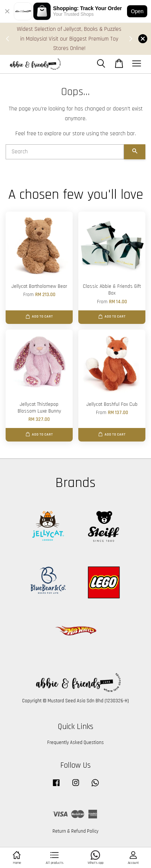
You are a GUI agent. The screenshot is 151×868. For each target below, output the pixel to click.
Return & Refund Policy (75, 831)
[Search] (65, 152)
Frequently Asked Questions (75, 742)
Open (137, 11)
